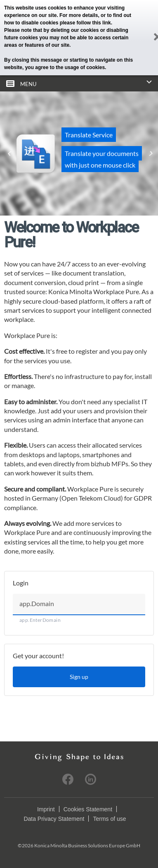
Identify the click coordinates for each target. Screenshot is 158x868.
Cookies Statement (88, 809)
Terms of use (109, 819)
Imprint (46, 809)
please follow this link (85, 23)
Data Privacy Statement (54, 819)
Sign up (79, 677)
